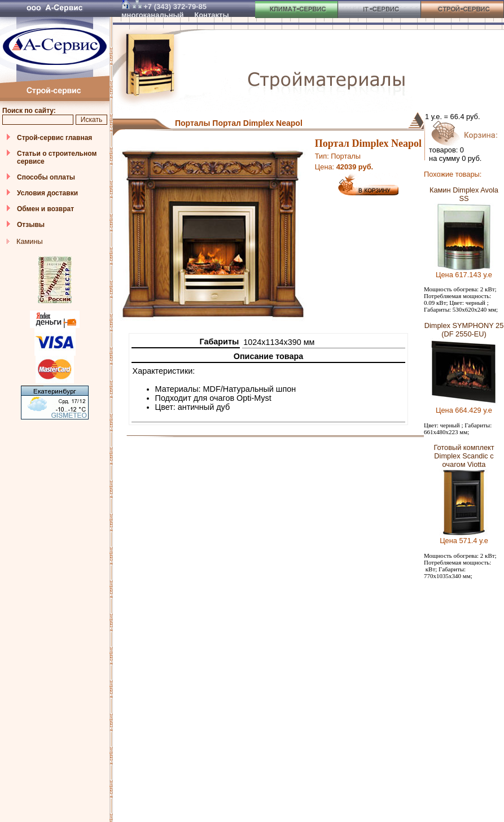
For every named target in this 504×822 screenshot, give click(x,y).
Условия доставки (47, 193)
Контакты (211, 15)
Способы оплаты (46, 177)
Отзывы (31, 225)
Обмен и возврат (45, 209)
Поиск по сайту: (29, 111)
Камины (30, 241)
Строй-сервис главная (54, 138)
